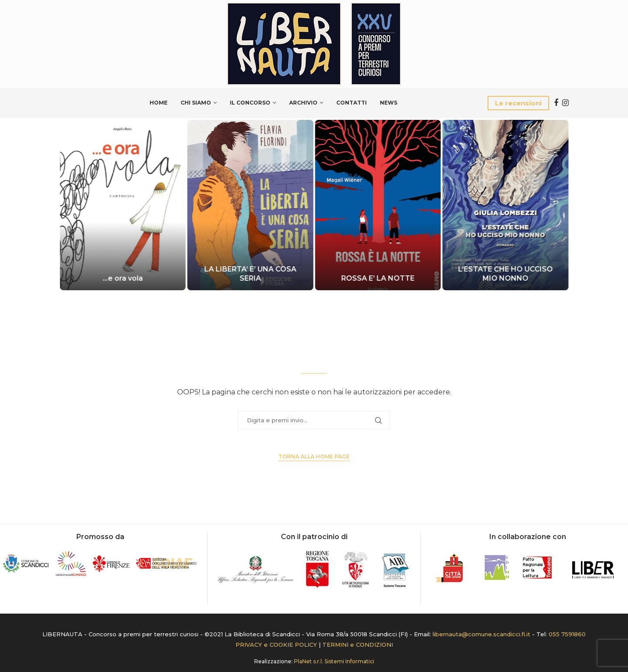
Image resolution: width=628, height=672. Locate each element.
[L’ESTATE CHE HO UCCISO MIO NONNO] (506, 205)
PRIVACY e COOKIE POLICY (276, 645)
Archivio (303, 103)
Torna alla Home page (314, 456)
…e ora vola (123, 278)
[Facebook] (556, 103)
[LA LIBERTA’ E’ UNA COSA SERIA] (251, 205)
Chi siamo (196, 103)
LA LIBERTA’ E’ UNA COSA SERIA (250, 274)
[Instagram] (565, 103)
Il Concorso (250, 103)
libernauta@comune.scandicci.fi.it (481, 634)
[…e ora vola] (123, 205)
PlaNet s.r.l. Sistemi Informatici (334, 661)
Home (159, 103)
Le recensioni (518, 103)
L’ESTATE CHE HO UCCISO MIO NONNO (505, 274)
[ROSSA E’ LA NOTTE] (378, 205)
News (389, 103)
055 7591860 (567, 634)
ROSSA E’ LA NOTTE (378, 278)
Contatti (352, 103)
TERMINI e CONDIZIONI (358, 645)
